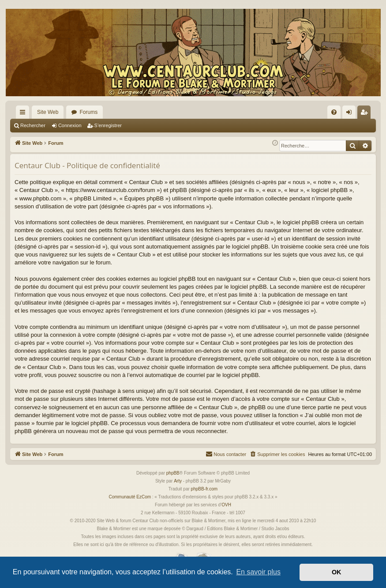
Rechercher (33, 125)
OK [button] (337, 572)
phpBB (173, 473)
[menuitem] (334, 112)
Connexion (70, 125)
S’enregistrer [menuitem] (366, 114)
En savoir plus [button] (258, 572)
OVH (226, 505)
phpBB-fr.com (204, 489)
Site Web (48, 112)
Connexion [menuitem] (351, 114)
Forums (88, 112)
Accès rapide (24, 114)
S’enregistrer (108, 125)
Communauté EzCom (130, 497)
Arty (178, 481)
